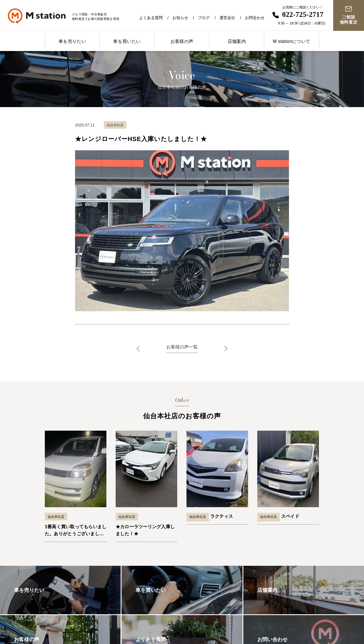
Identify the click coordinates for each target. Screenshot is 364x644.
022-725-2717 (303, 14)
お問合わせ (255, 18)
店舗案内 (237, 41)
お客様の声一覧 (182, 347)
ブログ (204, 18)
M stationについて (291, 41)
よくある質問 (151, 18)
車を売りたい (72, 41)
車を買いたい (127, 41)
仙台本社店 (56, 517)
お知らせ (180, 18)
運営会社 (227, 18)
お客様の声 (182, 41)
